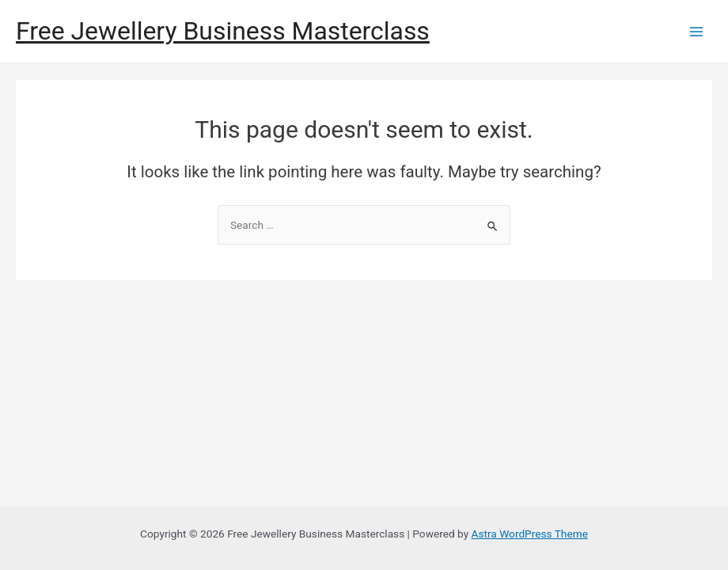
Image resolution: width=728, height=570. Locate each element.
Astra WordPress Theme (530, 534)
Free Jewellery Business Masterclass (223, 31)
